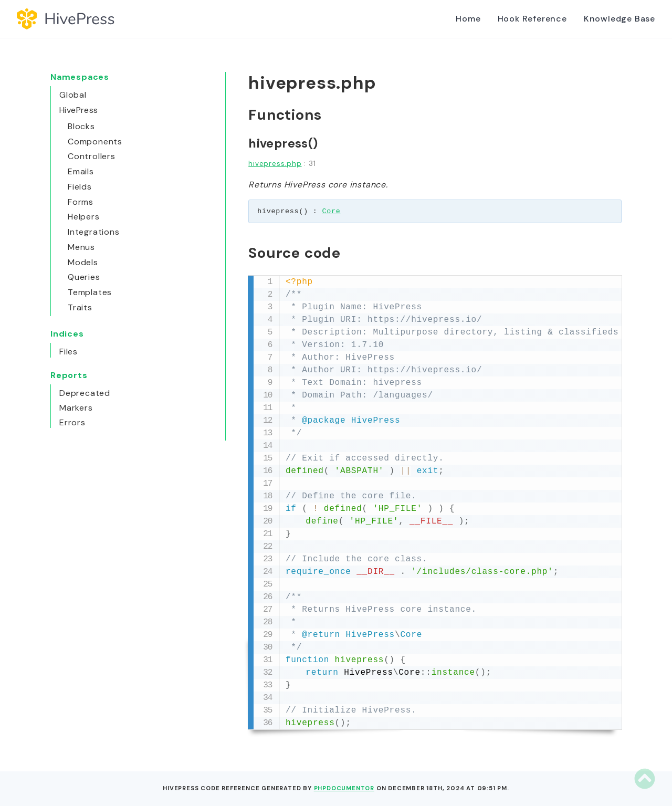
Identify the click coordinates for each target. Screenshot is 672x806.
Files (69, 352)
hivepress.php (275, 164)
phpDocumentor (344, 788)
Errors (72, 422)
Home (468, 19)
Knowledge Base (619, 19)
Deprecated (85, 393)
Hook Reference (532, 19)
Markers (76, 408)
